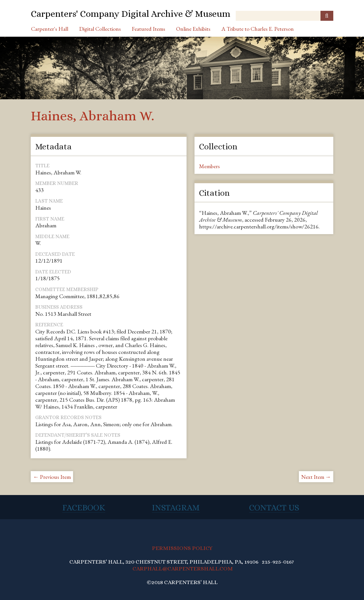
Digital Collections (100, 29)
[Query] (284, 16)
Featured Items (148, 29)
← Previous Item (52, 477)
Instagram (176, 508)
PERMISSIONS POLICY (182, 548)
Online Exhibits (193, 29)
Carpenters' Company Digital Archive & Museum (131, 14)
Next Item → (316, 477)
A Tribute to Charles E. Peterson (258, 29)
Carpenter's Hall (50, 29)
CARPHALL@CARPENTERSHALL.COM (183, 569)
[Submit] (327, 16)
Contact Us (274, 508)
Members (209, 166)
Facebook (84, 508)
